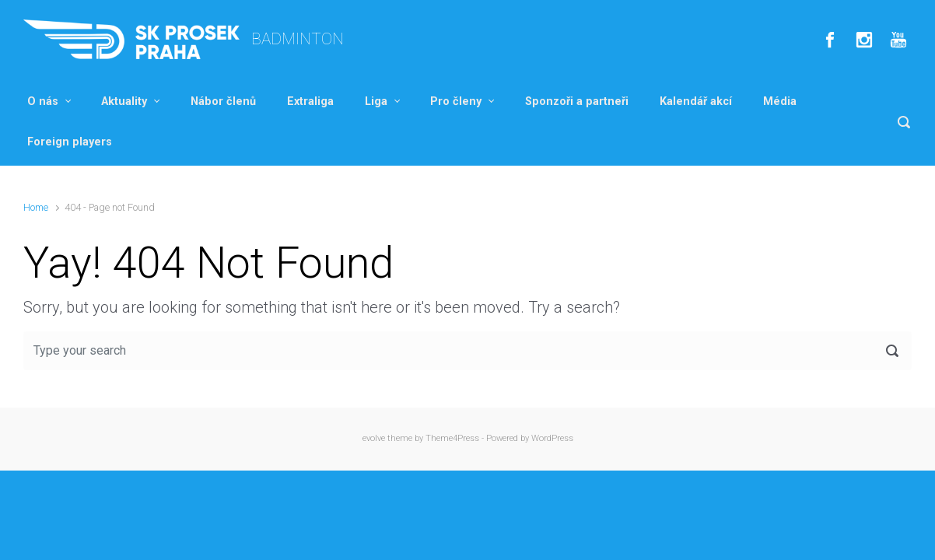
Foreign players (70, 142)
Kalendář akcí (696, 101)
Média (780, 101)
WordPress (552, 438)
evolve (374, 438)
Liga (376, 101)
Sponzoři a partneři (577, 101)
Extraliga (310, 101)
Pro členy (456, 101)
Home (36, 207)
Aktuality (124, 101)
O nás (43, 101)
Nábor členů (223, 101)
